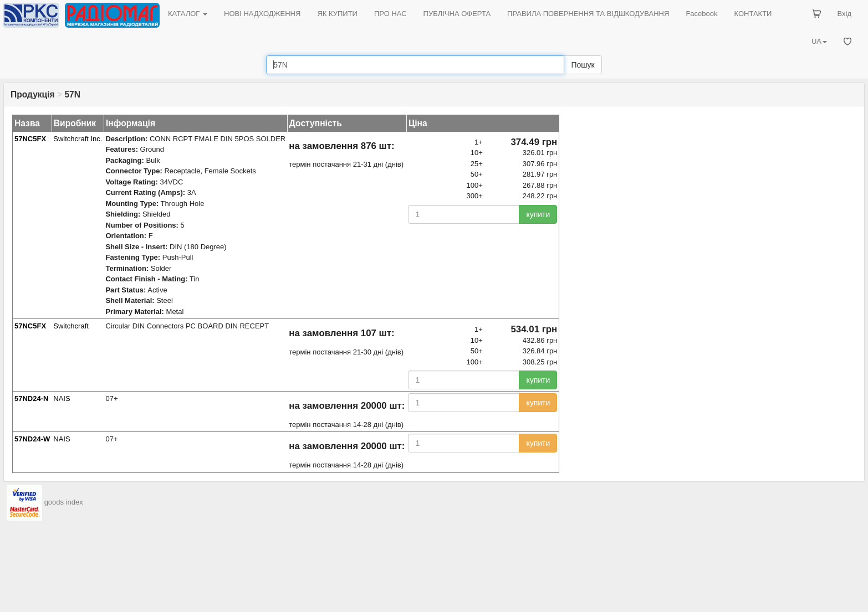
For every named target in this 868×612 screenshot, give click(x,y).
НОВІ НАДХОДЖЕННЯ (262, 14)
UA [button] (819, 41)
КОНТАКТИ (753, 14)
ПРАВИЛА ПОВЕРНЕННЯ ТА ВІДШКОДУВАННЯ (588, 14)
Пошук (583, 65)
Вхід (845, 14)
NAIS (62, 398)
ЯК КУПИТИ (337, 14)
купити (538, 214)
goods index (64, 502)
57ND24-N (31, 398)
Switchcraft (71, 326)
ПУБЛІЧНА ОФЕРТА (457, 14)
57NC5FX (30, 139)
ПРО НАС (390, 14)
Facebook (701, 14)
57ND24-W (32, 439)
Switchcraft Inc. (78, 139)
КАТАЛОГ (188, 14)
